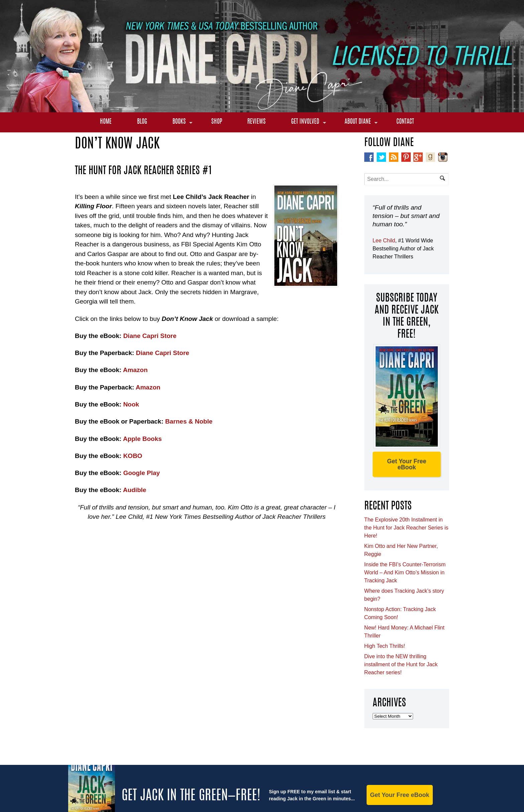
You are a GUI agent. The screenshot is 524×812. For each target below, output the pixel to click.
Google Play (142, 473)
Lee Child (384, 241)
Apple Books (142, 439)
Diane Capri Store (150, 336)
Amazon (135, 370)
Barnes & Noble (189, 421)
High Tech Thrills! (385, 646)
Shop (217, 122)
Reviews (256, 122)
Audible (135, 490)
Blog (142, 122)
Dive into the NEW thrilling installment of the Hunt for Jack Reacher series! (401, 664)
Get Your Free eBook (407, 464)
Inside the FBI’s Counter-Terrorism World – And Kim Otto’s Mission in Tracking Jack (405, 572)
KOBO (133, 456)
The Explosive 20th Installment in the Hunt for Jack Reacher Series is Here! (406, 528)
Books (179, 122)
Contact (405, 122)
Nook (131, 404)
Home (106, 122)
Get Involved (305, 122)
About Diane (358, 122)
